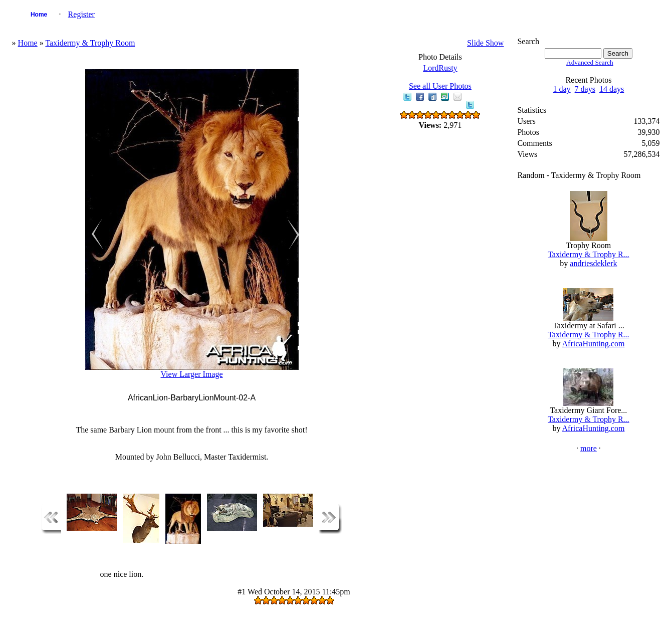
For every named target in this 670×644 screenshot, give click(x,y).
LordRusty (440, 68)
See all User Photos (440, 86)
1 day (562, 89)
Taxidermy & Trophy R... (588, 254)
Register (81, 14)
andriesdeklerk (593, 263)
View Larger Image (191, 374)
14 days (612, 89)
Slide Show (485, 43)
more (589, 448)
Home (39, 15)
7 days (585, 89)
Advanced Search (590, 62)
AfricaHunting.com (594, 344)
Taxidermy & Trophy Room (90, 43)
